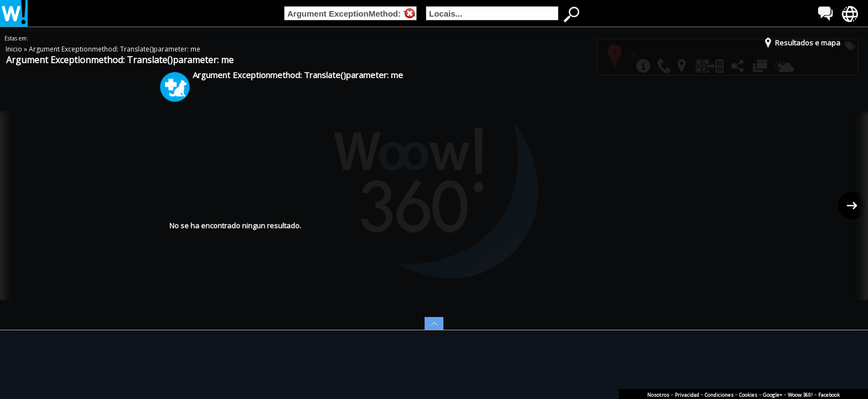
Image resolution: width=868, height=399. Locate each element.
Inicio (15, 49)
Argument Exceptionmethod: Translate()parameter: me (115, 49)
